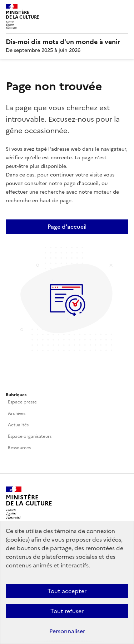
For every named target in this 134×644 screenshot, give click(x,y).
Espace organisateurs (30, 436)
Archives (17, 413)
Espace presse (22, 402)
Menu (124, 10)
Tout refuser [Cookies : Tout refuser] (67, 611)
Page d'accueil (67, 227)
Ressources (19, 448)
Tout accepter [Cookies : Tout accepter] (67, 591)
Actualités (18, 425)
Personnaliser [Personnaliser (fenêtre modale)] (67, 631)
